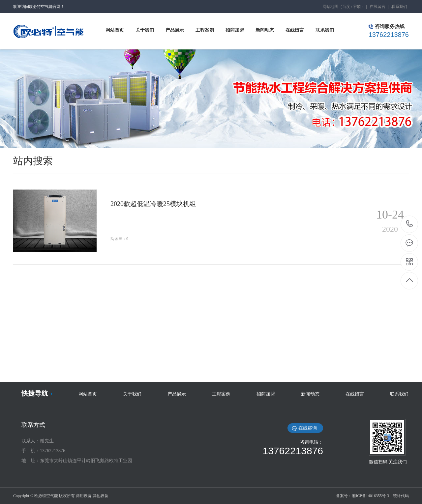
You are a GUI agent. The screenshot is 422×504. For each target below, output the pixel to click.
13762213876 (410, 224)
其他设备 (101, 496)
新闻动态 (310, 394)
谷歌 (357, 7)
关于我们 (132, 394)
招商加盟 (266, 394)
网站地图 (330, 7)
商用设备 (84, 496)
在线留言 (377, 7)
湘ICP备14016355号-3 (370, 496)
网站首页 (88, 394)
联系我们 (399, 7)
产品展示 (177, 394)
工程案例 (221, 394)
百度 (346, 7)
